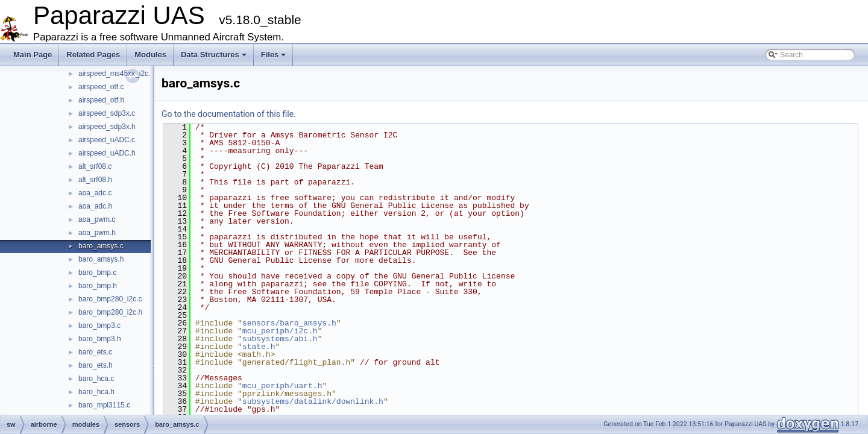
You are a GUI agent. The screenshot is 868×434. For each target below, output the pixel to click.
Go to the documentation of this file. (229, 114)
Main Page (33, 55)
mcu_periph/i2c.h (280, 331)
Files (274, 55)
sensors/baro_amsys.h (289, 323)
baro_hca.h (96, 392)
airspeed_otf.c (101, 87)
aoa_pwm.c (97, 219)
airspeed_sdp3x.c (107, 113)
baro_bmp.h (98, 286)
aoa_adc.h (95, 206)
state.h (259, 347)
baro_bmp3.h (100, 339)
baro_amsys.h (101, 259)
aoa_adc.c (95, 193)
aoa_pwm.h (97, 233)
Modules (150, 55)
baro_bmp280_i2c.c (110, 299)
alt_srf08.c (95, 166)
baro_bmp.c (97, 272)
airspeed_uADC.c (107, 140)
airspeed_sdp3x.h (107, 127)
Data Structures (214, 55)
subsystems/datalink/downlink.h (313, 401)
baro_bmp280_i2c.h (110, 312)
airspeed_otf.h (101, 100)
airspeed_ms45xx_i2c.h (116, 74)
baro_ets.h (96, 365)
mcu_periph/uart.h (282, 386)
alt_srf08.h (95, 180)
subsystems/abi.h (280, 339)
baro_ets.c (95, 352)
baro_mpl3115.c (104, 405)
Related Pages (93, 55)
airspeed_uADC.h (107, 153)
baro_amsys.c (101, 246)
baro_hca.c (96, 379)
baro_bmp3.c (99, 325)
